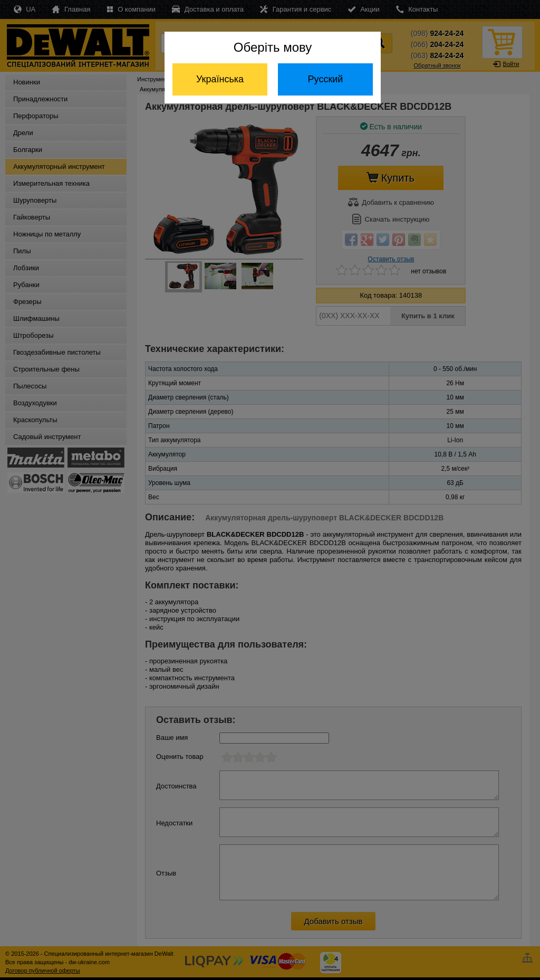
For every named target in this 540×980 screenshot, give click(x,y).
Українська (220, 79)
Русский (326, 79)
